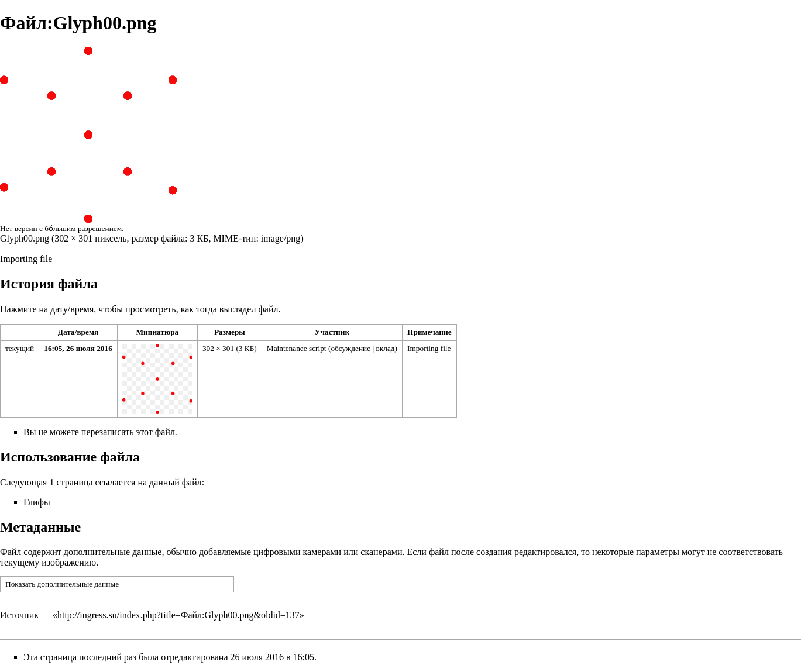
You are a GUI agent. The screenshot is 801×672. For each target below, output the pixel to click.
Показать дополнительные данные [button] (62, 584)
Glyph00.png (25, 238)
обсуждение (350, 348)
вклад (385, 348)
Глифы (37, 502)
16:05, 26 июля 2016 (78, 348)
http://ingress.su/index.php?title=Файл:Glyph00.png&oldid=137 (178, 615)
